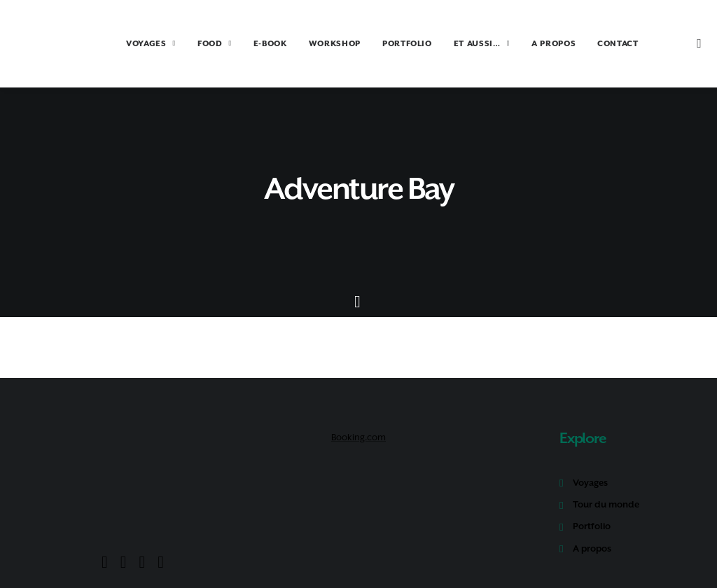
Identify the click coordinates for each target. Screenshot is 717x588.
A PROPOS (534, 44)
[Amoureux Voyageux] (47, 43)
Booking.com (358, 429)
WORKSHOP (315, 44)
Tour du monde (606, 497)
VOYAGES (131, 44)
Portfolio (592, 518)
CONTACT (598, 44)
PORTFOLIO (388, 44)
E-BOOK (251, 44)
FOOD (195, 44)
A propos (592, 541)
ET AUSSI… (462, 44)
